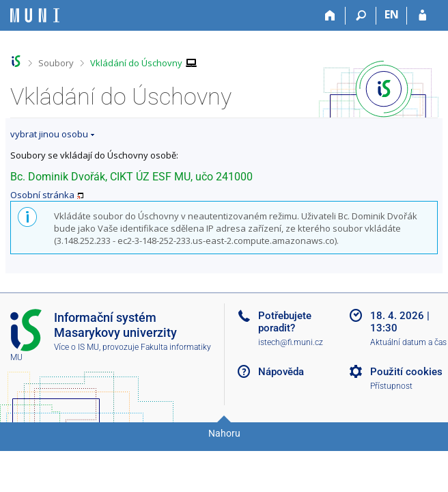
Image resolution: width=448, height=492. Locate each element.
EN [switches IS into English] (392, 14)
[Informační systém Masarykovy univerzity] (35, 15)
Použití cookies (406, 372)
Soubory (56, 63)
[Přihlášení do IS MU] (422, 16)
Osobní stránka (42, 195)
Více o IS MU (76, 347)
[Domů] (330, 16)
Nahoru (224, 433)
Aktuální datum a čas (408, 342)
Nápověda (281, 372)
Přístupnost (391, 386)
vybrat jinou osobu (49, 134)
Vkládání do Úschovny (136, 63)
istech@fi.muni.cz (291, 342)
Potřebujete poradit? (285, 322)
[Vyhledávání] (361, 16)
